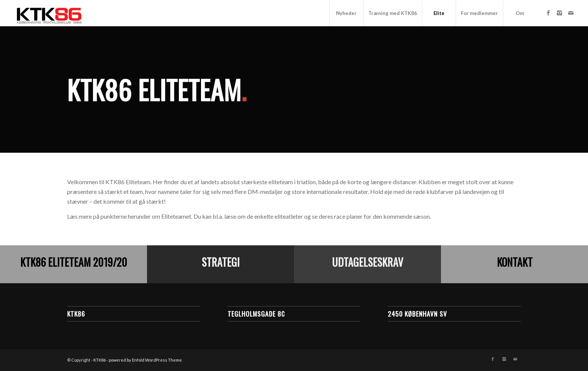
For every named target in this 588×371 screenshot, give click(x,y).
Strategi (221, 262)
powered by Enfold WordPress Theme (145, 360)
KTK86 (100, 360)
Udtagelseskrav (367, 262)
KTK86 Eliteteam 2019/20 (74, 262)
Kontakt (515, 262)
